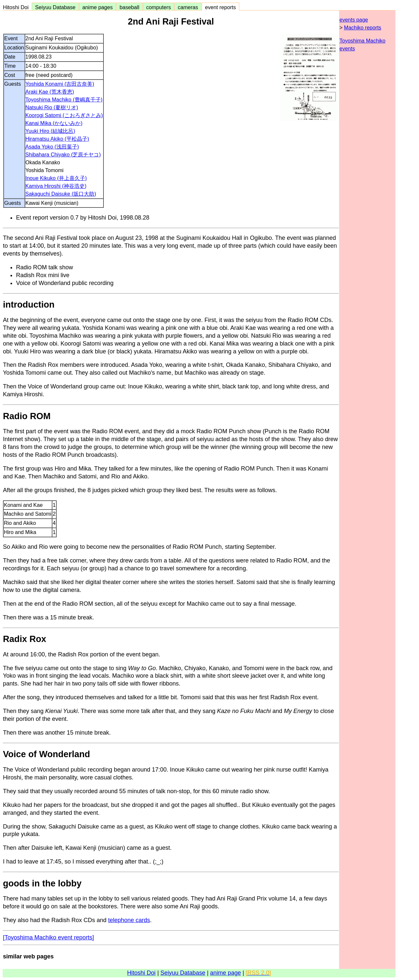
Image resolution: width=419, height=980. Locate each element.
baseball (129, 7)
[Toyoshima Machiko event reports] (48, 937)
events (347, 49)
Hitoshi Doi (17, 7)
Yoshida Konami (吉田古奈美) (60, 84)
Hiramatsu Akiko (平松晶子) (57, 139)
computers (159, 7)
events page (354, 20)
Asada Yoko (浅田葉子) (52, 147)
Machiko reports (363, 28)
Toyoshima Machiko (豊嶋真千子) (64, 100)
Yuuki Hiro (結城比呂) (50, 131)
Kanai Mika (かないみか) (54, 123)
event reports (220, 7)
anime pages (98, 7)
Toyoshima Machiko (363, 41)
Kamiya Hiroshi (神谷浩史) (56, 186)
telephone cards (129, 920)
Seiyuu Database (55, 7)
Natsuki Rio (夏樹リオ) (52, 107)
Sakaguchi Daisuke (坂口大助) (61, 194)
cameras (188, 7)
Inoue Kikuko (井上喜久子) (56, 178)
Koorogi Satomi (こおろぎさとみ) (64, 115)
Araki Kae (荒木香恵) (50, 92)
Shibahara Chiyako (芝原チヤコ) (63, 155)
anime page (226, 973)
